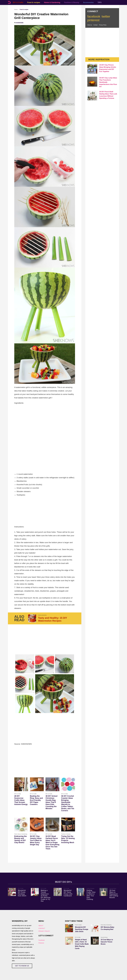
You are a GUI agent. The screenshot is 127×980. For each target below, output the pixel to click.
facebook (94, 16)
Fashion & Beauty (72, 2)
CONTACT (42, 928)
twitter (106, 16)
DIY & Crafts (18, 2)
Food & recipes (34, 2)
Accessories (88, 2)
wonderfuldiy (20, 23)
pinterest (93, 20)
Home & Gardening (52, 2)
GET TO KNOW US (22, 966)
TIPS (100, 2)
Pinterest (41, 943)
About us (90, 25)
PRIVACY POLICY (44, 931)
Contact (95, 25)
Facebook (42, 940)
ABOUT (41, 926)
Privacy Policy (103, 25)
